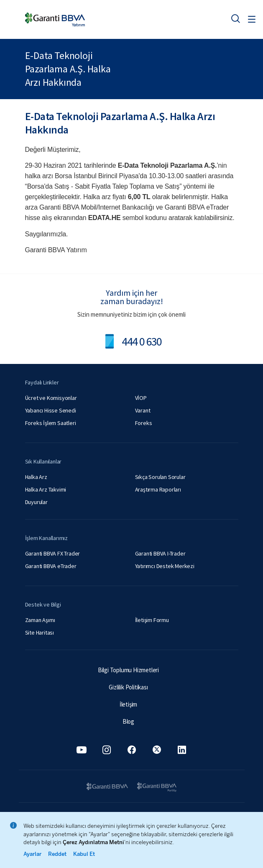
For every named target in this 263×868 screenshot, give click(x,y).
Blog (128, 721)
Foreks (144, 423)
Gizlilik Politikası (128, 687)
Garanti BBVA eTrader (51, 566)
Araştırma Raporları (158, 489)
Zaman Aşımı (40, 620)
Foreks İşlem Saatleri (51, 423)
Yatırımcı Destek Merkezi (165, 566)
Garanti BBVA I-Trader (160, 553)
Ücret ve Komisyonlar (51, 398)
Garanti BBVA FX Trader (53, 553)
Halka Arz (36, 477)
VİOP (141, 398)
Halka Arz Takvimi (46, 489)
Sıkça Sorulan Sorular (160, 477)
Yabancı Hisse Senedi (51, 410)
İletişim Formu (152, 620)
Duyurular (36, 502)
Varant (143, 410)
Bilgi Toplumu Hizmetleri (128, 670)
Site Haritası (40, 632)
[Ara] (235, 18)
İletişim (128, 704)
